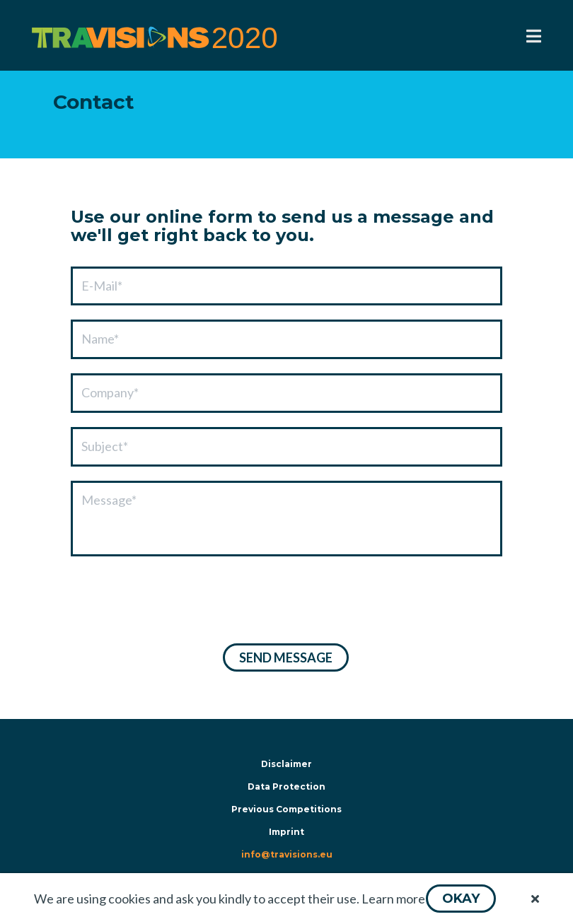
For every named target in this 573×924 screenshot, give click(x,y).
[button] (461, 899)
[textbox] (286, 286)
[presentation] (178, 602)
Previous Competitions (286, 809)
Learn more (393, 899)
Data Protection (286, 786)
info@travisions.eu (287, 854)
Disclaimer (286, 764)
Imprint (286, 832)
